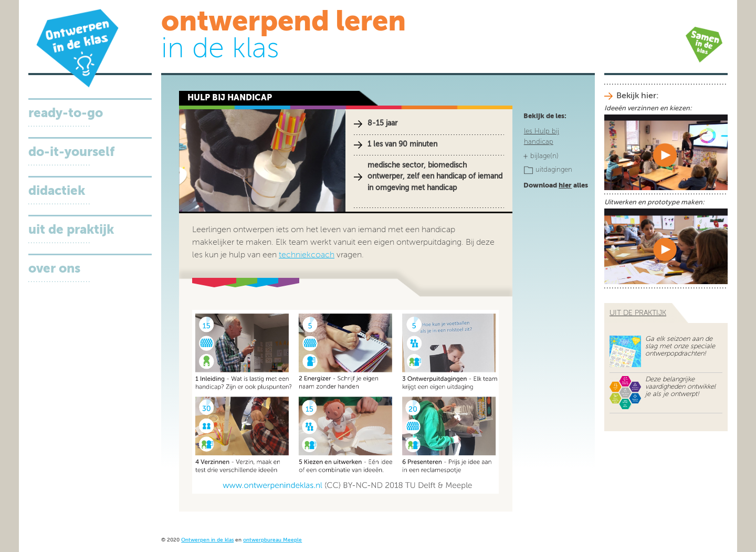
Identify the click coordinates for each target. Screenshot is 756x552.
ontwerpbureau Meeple (272, 540)
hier (565, 186)
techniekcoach (307, 255)
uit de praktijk (638, 313)
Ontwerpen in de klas (207, 540)
